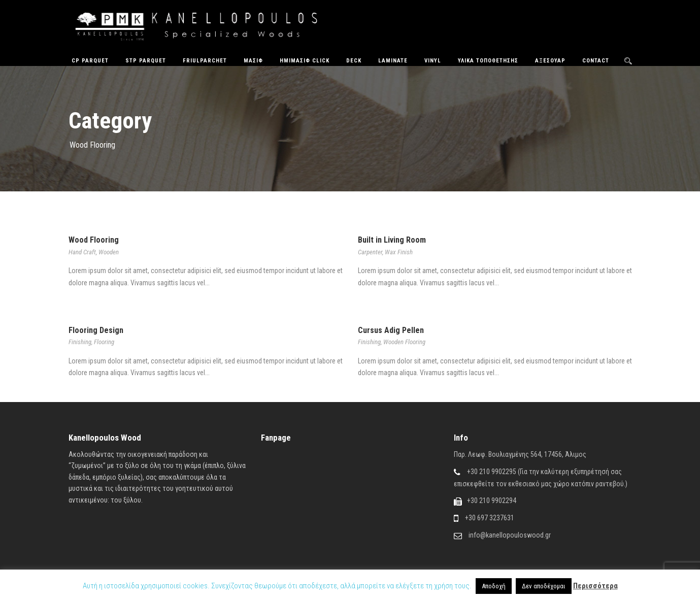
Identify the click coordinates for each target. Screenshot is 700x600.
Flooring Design (96, 330)
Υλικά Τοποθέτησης (488, 61)
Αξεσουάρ (550, 61)
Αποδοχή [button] (494, 586)
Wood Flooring (94, 240)
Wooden (109, 252)
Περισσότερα (595, 586)
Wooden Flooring (404, 342)
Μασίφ (253, 61)
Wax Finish (399, 252)
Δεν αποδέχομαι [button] (544, 586)
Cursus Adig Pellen (391, 330)
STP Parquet (146, 61)
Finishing (80, 342)
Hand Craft (82, 252)
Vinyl (433, 61)
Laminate (393, 61)
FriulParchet (205, 61)
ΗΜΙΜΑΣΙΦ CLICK (305, 61)
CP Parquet (90, 61)
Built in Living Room (392, 240)
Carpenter (370, 252)
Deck (354, 61)
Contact (596, 61)
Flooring (104, 342)
